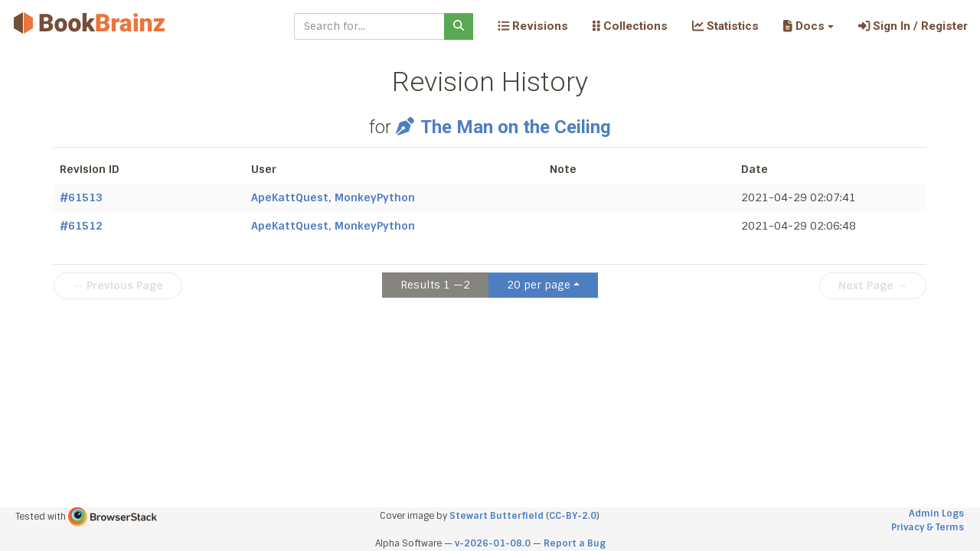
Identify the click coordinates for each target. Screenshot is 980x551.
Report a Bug (575, 543)
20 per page (539, 285)
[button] (808, 26)
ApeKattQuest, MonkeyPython (333, 197)
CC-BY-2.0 (573, 516)
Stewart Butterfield (497, 516)
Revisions (533, 26)
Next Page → (873, 285)
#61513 (81, 197)
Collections (630, 26)
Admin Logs (936, 514)
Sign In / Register (913, 26)
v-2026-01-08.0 (493, 543)
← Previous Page (118, 285)
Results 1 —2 (435, 285)
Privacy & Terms (928, 527)
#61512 (81, 226)
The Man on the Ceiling (503, 127)
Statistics (725, 26)
